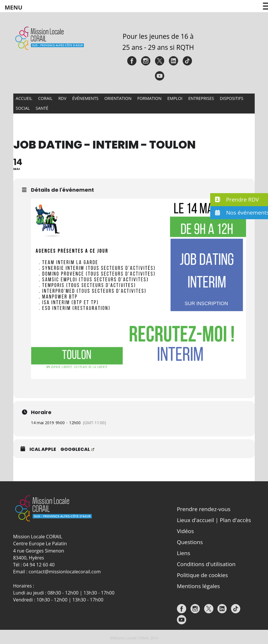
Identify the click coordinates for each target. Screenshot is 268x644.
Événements (85, 98)
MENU (13, 7)
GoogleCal (77, 449)
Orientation (118, 98)
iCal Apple (43, 449)
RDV (62, 98)
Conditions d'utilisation (206, 564)
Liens (184, 553)
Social (23, 108)
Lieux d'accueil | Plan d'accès (214, 520)
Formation (149, 98)
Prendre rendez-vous (204, 509)
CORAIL (45, 98)
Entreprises (201, 98)
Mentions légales (198, 586)
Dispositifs (231, 98)
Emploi (175, 98)
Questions (190, 542)
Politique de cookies (203, 575)
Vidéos (185, 531)
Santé (42, 108)
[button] (239, 200)
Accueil (24, 98)
